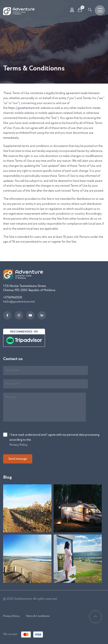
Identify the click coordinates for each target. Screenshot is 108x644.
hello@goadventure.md (19, 302)
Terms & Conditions (38, 616)
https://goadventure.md (24, 108)
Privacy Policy (18, 445)
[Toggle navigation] (100, 10)
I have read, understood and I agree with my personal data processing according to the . (54, 440)
